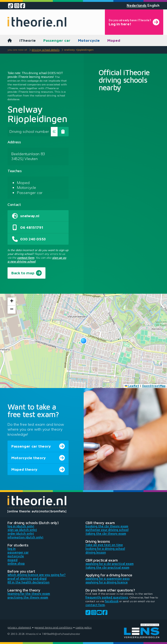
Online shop (16, 563)
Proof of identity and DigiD (27, 579)
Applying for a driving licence (107, 582)
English (153, 6)
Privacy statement (19, 627)
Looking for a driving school (105, 549)
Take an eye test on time (104, 545)
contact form (26, 258)
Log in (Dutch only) (21, 526)
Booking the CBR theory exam (107, 526)
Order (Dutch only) (21, 534)
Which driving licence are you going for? (37, 575)
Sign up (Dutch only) (22, 530)
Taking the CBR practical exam (107, 567)
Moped (114, 40)
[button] (83, 341)
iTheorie (28, 40)
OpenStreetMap (154, 386)
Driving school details (46, 50)
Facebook (112, 601)
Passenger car (57, 40)
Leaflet (132, 386)
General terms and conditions (53, 627)
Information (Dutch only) (25, 537)
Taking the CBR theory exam (106, 534)
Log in (12, 549)
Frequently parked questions (107, 597)
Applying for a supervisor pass (108, 579)
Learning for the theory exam (29, 594)
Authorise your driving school (107, 530)
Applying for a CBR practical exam (110, 564)
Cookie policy (84, 627)
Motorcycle (89, 40)
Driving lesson (96, 552)
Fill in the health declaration (29, 582)
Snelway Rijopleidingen (79, 50)
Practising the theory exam (28, 597)
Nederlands (137, 6)
